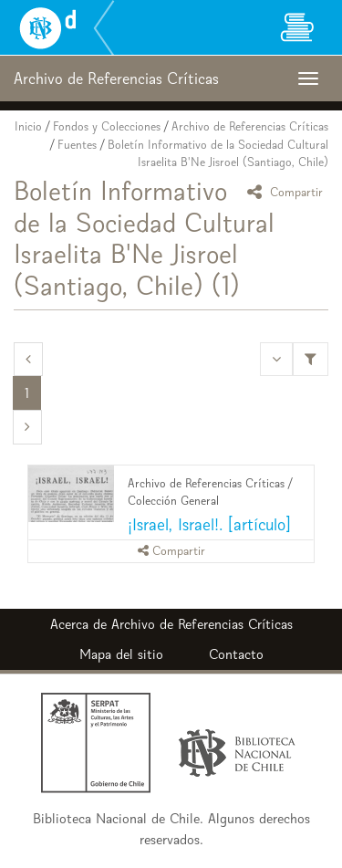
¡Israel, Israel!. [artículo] (209, 524)
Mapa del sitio (121, 654)
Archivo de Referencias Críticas (250, 126)
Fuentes (77, 145)
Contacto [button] (236, 654)
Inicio (28, 126)
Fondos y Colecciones (107, 126)
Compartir (288, 191)
